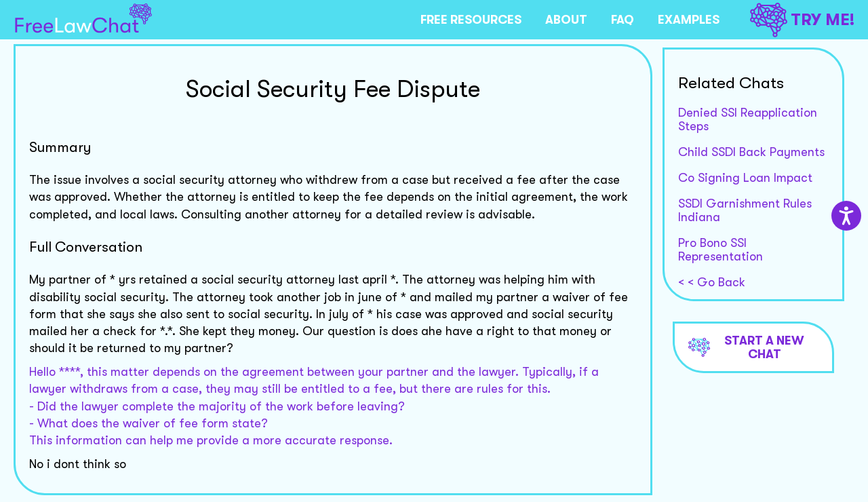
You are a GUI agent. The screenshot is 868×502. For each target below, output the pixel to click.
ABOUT (566, 20)
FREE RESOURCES (471, 20)
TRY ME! (802, 20)
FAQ (623, 20)
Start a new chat (747, 347)
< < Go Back (712, 282)
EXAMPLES (689, 20)
